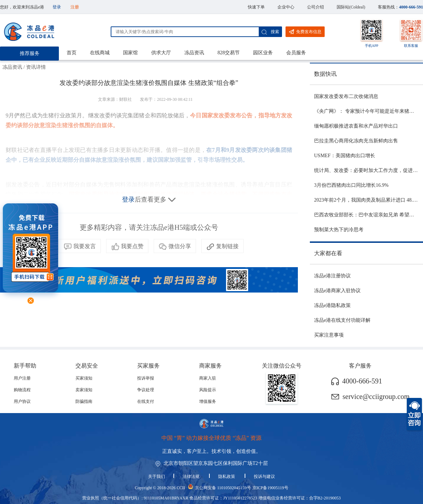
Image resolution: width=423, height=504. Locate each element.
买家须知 (84, 378)
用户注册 (22, 378)
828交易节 (229, 53)
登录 (57, 7)
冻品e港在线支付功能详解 (342, 320)
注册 (75, 7)
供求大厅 (161, 53)
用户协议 (22, 401)
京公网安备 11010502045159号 (223, 488)
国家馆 (130, 53)
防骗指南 (84, 401)
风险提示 (208, 390)
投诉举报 (146, 378)
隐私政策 (227, 477)
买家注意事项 (329, 335)
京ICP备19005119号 (270, 488)
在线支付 (146, 401)
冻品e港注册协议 (332, 276)
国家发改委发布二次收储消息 (346, 96)
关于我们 (157, 477)
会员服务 (296, 53)
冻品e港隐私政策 (332, 305)
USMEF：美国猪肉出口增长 (345, 156)
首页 (72, 53)
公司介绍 (315, 7)
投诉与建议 (264, 477)
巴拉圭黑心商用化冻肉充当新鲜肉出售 (356, 141)
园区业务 (263, 53)
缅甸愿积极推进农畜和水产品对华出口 (356, 126)
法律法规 (192, 477)
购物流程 (22, 390)
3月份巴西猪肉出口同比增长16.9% (351, 185)
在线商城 (100, 53)
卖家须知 (84, 390)
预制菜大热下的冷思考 (339, 230)
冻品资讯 (194, 53)
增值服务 (208, 401)
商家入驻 (208, 378)
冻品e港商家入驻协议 (337, 291)
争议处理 (146, 390)
